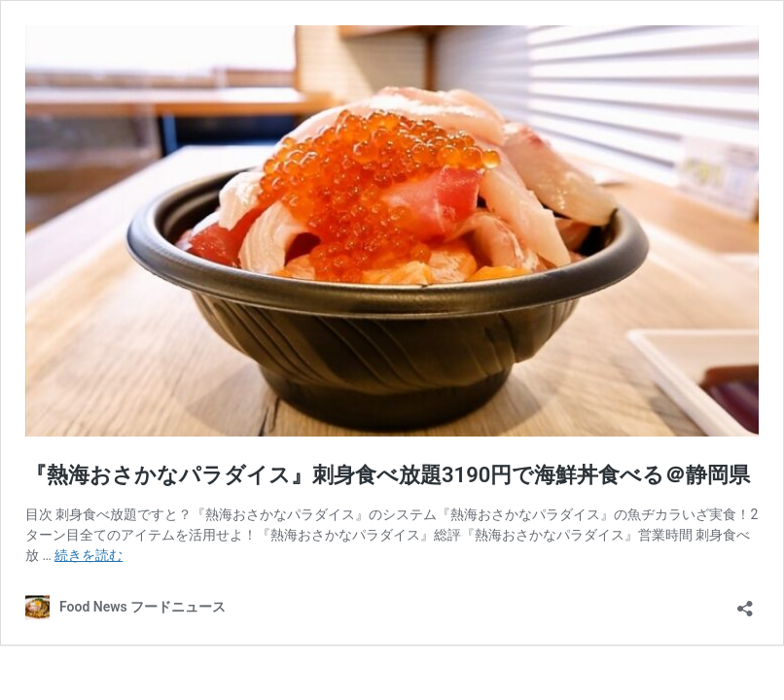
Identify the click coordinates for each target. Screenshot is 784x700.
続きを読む (89, 555)
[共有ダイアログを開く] (745, 602)
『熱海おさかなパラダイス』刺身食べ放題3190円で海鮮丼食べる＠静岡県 (388, 475)
